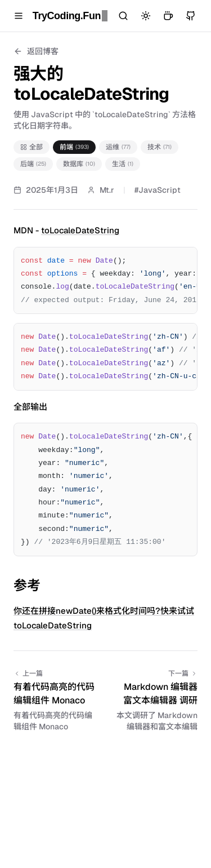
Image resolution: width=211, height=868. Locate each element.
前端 (74, 147)
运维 (118, 147)
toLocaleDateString (80, 230)
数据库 (79, 164)
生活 (123, 164)
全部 (32, 147)
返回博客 (36, 51)
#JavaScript (158, 190)
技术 (160, 147)
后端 (33, 164)
